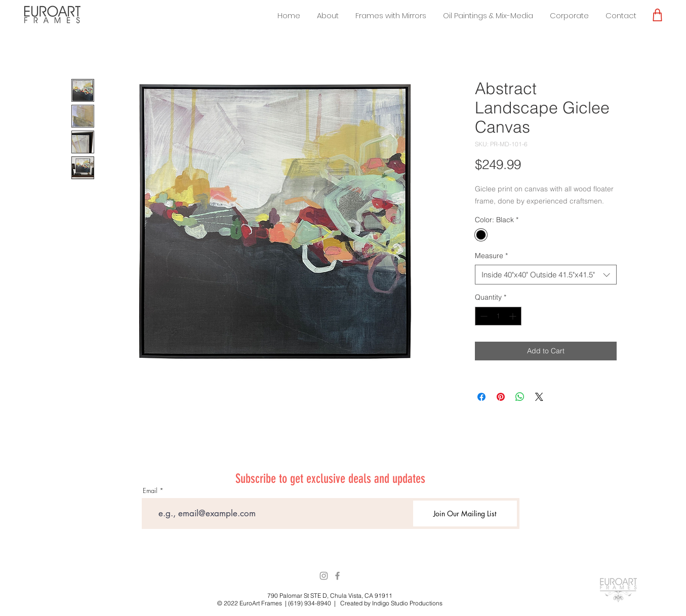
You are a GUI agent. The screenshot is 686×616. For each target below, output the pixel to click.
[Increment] (514, 316)
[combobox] (546, 275)
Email (150, 491)
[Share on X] (539, 397)
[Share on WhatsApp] (520, 397)
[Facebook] (337, 576)
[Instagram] (324, 576)
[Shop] (657, 15)
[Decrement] (483, 316)
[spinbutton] (498, 316)
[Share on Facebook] (481, 397)
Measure (491, 256)
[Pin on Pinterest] (501, 397)
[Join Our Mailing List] (465, 514)
